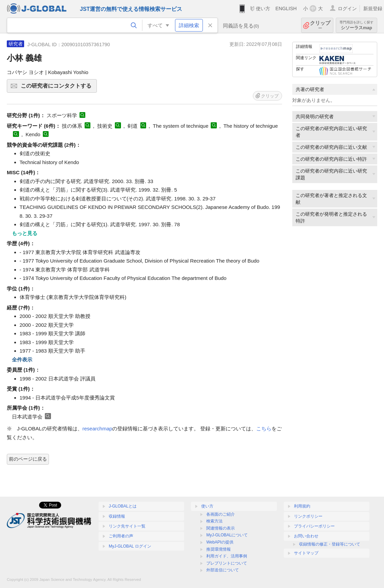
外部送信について (223, 570)
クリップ (320, 25)
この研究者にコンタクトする (58, 88)
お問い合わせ (306, 536)
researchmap (98, 429)
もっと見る (25, 233)
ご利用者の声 (121, 536)
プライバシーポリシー (314, 526)
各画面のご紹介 (221, 514)
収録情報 (117, 516)
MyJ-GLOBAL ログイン (130, 546)
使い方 (263, 8)
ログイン (347, 8)
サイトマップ (306, 553)
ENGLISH (286, 8)
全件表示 (22, 360)
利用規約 (302, 506)
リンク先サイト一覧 (127, 526)
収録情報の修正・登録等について (330, 544)
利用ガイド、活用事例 (227, 556)
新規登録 (373, 8)
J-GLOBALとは (123, 506)
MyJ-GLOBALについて (227, 535)
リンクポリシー (308, 516)
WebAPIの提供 (220, 542)
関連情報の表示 (221, 528)
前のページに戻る (28, 459)
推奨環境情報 (219, 549)
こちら (264, 429)
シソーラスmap (356, 25)
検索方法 (214, 521)
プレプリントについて (227, 563)
